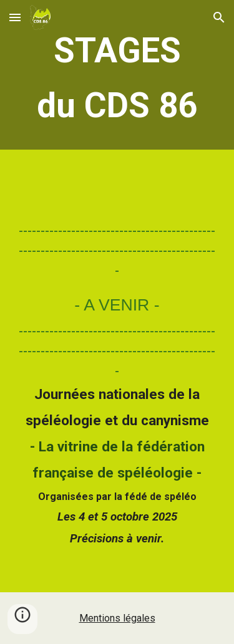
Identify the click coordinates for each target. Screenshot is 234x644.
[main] (117, 78)
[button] (15, 17)
